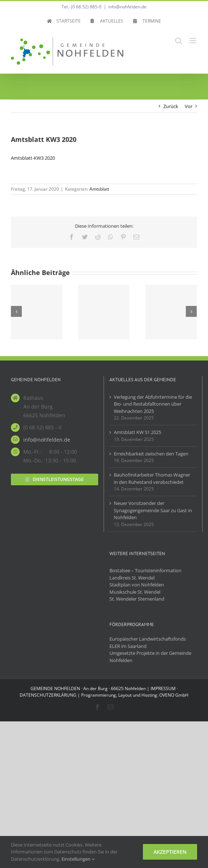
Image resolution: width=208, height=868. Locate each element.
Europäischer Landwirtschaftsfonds (148, 639)
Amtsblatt (99, 189)
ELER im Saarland (128, 646)
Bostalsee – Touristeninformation (145, 570)
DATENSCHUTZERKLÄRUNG (48, 695)
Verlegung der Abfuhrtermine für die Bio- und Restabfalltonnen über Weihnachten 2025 (153, 404)
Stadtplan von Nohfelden (137, 585)
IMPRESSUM (163, 688)
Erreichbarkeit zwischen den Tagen (151, 454)
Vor (189, 106)
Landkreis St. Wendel (132, 578)
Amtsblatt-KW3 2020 (33, 158)
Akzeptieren (170, 852)
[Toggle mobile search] (179, 41)
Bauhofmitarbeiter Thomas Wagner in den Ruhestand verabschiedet (152, 478)
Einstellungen (78, 859)
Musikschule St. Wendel (135, 592)
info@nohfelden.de (127, 7)
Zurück (171, 106)
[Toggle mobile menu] (193, 41)
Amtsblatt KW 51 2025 (137, 432)
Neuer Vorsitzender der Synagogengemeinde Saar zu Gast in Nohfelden (153, 510)
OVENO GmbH (174, 695)
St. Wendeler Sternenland (137, 599)
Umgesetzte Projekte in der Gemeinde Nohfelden (150, 657)
